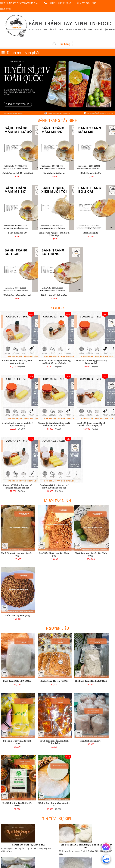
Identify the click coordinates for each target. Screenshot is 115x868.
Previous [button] (1, 86)
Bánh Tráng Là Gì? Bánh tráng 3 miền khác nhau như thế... (86, 846)
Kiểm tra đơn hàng (86, 3)
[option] (57, 86)
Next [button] (114, 86)
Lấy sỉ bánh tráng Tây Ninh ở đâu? (29, 845)
